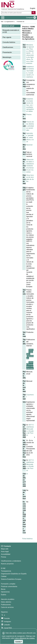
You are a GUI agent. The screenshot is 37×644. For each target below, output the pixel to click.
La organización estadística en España (15, 22)
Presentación (7, 52)
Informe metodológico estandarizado (30, 365)
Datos (31, 350)
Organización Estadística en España (14, 574)
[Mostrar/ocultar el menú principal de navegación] (3, 18)
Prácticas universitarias (9, 586)
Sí (27, 474)
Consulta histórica (9, 42)
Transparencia (6, 571)
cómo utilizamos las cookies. (25, 638)
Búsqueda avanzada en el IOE (11, 31)
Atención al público (8, 599)
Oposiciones (5, 592)
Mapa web (5, 549)
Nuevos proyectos (7, 564)
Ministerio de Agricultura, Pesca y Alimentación (30, 49)
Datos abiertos (6, 602)
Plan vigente (7, 37)
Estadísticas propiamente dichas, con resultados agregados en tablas (30, 105)
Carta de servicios (7, 607)
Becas (3, 589)
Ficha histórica (27, 539)
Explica (4, 595)
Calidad (4, 576)
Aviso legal (5, 552)
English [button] (33, 8)
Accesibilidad (6, 554)
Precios (29, 114)
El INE (3, 568)
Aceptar (18, 642)
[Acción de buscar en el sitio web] (34, 13)
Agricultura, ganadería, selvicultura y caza (30, 137)
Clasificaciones (8, 47)
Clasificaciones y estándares (11, 561)
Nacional (29, 145)
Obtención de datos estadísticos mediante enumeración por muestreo (30, 166)
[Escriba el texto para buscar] (17, 13)
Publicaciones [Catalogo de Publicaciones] (6, 605)
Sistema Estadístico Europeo (11, 579)
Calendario (30, 353)
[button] (31, 18)
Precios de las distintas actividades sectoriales (30, 126)
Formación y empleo (8, 584)
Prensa (4, 557)
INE (2, 22)
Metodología (7, 57)
